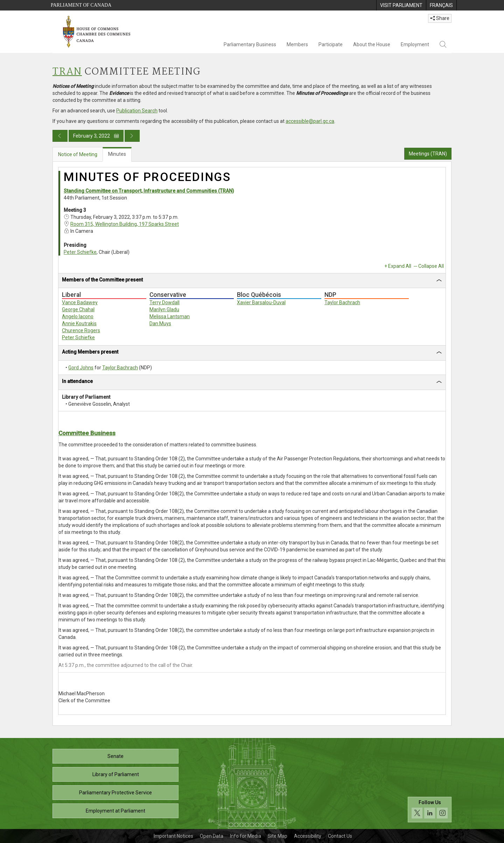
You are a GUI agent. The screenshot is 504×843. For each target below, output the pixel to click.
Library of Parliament (116, 774)
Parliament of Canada (81, 5)
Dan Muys (160, 323)
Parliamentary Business (250, 44)
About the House (372, 44)
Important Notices (173, 836)
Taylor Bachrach (342, 302)
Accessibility (308, 836)
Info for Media (246, 836)
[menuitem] (401, 5)
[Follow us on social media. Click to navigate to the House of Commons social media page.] (430, 810)
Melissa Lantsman (170, 316)
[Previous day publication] (60, 136)
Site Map (278, 836)
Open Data (212, 836)
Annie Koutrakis (79, 323)
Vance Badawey (80, 302)
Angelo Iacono (78, 316)
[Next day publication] (132, 136)
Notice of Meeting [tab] (78, 154)
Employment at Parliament (115, 811)
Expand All (400, 266)
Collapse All (431, 266)
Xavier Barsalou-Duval (261, 302)
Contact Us (340, 836)
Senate (115, 756)
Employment (415, 44)
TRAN (67, 72)
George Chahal (78, 309)
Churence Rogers (81, 330)
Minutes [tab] (117, 154)
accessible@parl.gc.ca (310, 121)
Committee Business (87, 433)
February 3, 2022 (96, 136)
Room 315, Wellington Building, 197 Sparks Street (125, 224)
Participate (331, 44)
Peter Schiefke (80, 252)
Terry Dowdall (164, 302)
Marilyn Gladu (164, 309)
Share (440, 18)
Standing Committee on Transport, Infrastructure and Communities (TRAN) (149, 191)
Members (297, 44)
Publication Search (137, 111)
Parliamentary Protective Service (115, 793)
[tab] (252, 281)
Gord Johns (81, 368)
